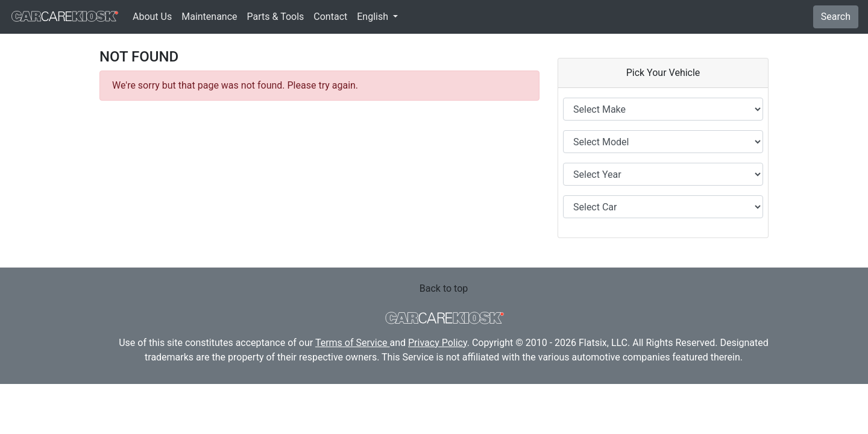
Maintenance (209, 17)
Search (836, 17)
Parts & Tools (276, 17)
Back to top (444, 288)
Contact (330, 17)
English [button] (374, 17)
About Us (152, 17)
